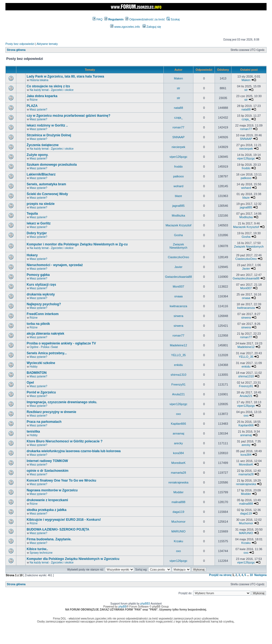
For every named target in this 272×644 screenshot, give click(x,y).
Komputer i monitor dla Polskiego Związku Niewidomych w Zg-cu (77, 244)
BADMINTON (37, 373)
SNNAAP (178, 137)
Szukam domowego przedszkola (52, 165)
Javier (178, 267)
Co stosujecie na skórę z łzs (48, 86)
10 (251, 575)
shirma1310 (178, 375)
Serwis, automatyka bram (46, 184)
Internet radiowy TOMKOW (47, 461)
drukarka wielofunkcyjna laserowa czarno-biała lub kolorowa (74, 451)
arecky (178, 443)
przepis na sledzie (41, 204)
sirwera (178, 316)
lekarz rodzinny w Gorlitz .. (47, 125)
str (178, 88)
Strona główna (16, 50)
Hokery (32, 255)
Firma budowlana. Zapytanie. (49, 539)
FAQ (98, 19)
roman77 (178, 127)
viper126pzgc (178, 157)
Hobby (34, 367)
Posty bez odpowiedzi (20, 44)
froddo (178, 167)
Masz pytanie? (38, 110)
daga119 (179, 512)
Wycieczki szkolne (41, 363)
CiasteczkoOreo (178, 257)
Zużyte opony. (38, 155)
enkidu (178, 365)
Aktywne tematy (47, 44)
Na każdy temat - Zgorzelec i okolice (52, 90)
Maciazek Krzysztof (179, 225)
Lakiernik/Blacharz (41, 174)
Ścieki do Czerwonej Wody (47, 194)
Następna (260, 575)
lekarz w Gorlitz (39, 223)
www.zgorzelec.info (125, 27)
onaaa (179, 296)
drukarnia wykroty (41, 294)
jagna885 (178, 206)
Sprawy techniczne (41, 553)
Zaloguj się (152, 27)
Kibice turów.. (37, 549)
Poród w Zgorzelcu (41, 392)
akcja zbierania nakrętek (45, 334)
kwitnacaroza (178, 306)
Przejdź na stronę (220, 575)
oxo (178, 414)
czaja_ (178, 118)
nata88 (178, 108)
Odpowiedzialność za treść (145, 19)
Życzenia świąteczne (43, 145)
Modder (178, 492)
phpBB (122, 607)
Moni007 (178, 286)
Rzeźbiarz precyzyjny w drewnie (51, 412)
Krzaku (178, 541)
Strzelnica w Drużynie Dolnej (49, 135)
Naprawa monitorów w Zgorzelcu (52, 490)
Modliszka (179, 215)
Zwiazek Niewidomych (178, 246)
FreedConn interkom (43, 314)
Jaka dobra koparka (42, 96)
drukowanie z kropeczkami (47, 500)
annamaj (178, 433)
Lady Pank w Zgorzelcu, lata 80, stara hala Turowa (65, 76)
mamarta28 (178, 473)
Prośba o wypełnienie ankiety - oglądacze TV (61, 343)
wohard (178, 186)
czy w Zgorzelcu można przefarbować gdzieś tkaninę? (68, 116)
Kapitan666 (178, 424)
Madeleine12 (179, 345)
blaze (178, 196)
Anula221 (179, 394)
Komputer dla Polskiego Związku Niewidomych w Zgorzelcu (73, 559)
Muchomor (178, 522)
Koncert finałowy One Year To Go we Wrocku (61, 480)
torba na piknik (38, 324)
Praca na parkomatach (44, 422)
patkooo (178, 176)
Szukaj (173, 19)
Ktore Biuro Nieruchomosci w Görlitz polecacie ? (65, 441)
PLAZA (32, 106)
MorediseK (179, 463)
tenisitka (33, 432)
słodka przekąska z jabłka (47, 510)
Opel (30, 383)
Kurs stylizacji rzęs (41, 285)
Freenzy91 (178, 384)
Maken (179, 78)
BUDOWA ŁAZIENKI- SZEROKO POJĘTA (58, 529)
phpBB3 (145, 604)
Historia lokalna (39, 80)
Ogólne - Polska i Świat (44, 347)
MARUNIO (178, 531)
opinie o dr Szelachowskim (47, 471)
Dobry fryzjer (37, 233)
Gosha (178, 235)
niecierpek (178, 147)
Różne (34, 100)
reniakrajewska (178, 482)
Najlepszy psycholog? (44, 304)
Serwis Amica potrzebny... (47, 353)
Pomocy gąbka (38, 275)
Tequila (32, 214)
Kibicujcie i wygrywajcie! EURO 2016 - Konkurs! (64, 520)
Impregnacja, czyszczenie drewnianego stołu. (62, 402)
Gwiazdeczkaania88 (178, 277)
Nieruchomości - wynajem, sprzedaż (55, 265)
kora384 (178, 453)
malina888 (179, 502)
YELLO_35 (178, 355)
